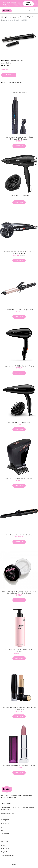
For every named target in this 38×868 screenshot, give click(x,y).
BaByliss (20, 60)
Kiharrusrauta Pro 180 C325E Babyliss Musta (19, 310)
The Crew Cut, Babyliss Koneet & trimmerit (19, 479)
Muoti (3, 830)
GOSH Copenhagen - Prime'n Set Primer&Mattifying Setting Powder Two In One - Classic (19, 592)
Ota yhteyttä (5, 849)
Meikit (3, 827)
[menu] (35, 10)
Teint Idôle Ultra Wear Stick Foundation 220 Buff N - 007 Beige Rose (19, 708)
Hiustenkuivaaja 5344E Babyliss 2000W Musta (19, 366)
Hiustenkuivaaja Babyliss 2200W (19, 422)
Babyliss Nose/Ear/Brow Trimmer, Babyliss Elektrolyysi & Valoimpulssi (19, 138)
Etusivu (3, 20)
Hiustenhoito (5, 824)
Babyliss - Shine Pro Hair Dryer (19, 195)
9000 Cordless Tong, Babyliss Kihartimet (19, 535)
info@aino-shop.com (8, 814)
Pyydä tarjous (28, 4)
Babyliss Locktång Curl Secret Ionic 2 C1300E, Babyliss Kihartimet (19, 253)
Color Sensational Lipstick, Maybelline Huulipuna (19, 766)
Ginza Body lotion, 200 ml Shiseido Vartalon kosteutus (19, 650)
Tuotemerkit (13, 60)
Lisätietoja (9, 75)
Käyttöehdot (5, 852)
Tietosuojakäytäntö (7, 855)
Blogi (3, 845)
